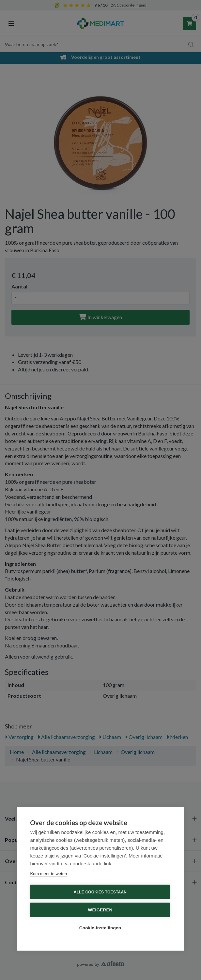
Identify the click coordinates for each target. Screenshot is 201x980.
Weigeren (100, 910)
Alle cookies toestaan (100, 892)
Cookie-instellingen (100, 928)
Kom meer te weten (48, 874)
